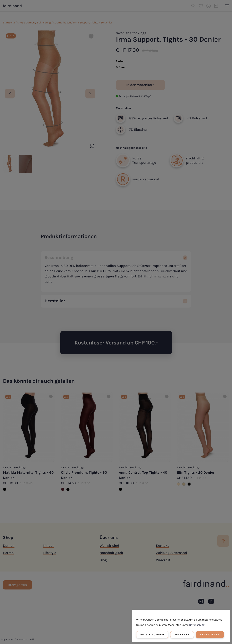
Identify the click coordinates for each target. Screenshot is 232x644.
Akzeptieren (210, 635)
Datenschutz (197, 625)
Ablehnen (182, 635)
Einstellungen (152, 635)
